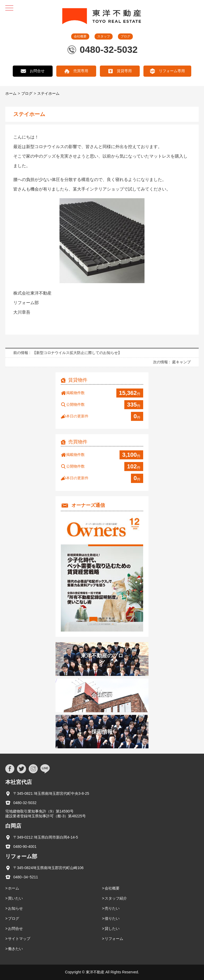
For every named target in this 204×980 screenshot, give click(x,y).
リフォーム (114, 939)
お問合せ (37, 71)
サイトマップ (19, 939)
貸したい (112, 929)
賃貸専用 (124, 71)
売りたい (112, 908)
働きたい (15, 949)
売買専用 (81, 71)
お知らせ (15, 908)
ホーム (11, 93)
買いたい (15, 898)
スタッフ (104, 36)
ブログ (125, 36)
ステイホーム (48, 93)
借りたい (112, 918)
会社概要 (80, 36)
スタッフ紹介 (116, 898)
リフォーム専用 (172, 71)
